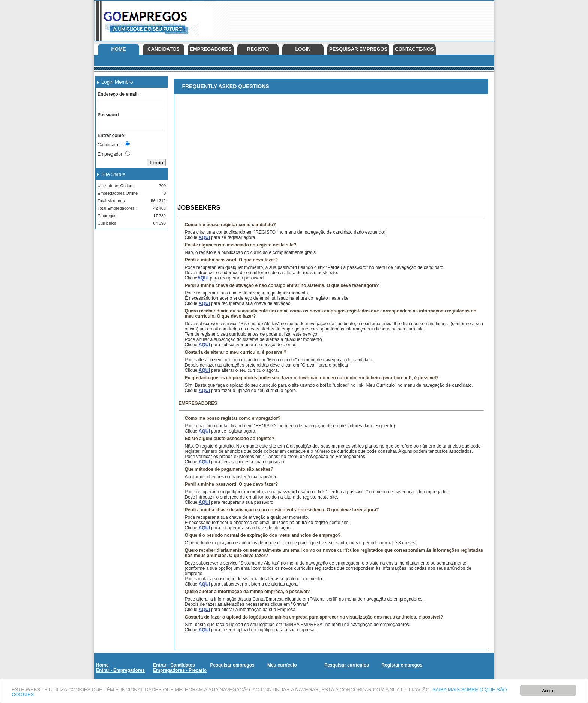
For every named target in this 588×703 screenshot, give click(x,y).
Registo (258, 49)
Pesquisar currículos (347, 665)
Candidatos (163, 49)
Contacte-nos (414, 49)
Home (119, 49)
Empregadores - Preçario (180, 670)
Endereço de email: (118, 94)
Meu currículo (282, 665)
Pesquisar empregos (358, 49)
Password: (109, 115)
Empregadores (211, 49)
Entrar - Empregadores (120, 670)
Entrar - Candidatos (174, 665)
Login (303, 49)
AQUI (204, 237)
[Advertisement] (357, 19)
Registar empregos (402, 665)
